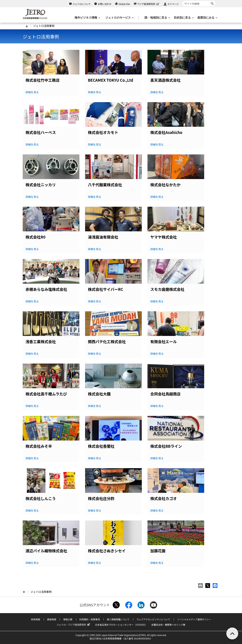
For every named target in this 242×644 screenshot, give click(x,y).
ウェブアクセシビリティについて (153, 619)
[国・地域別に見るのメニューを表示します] (157, 18)
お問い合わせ (105, 4)
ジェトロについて (82, 4)
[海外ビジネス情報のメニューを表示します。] (87, 18)
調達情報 (52, 619)
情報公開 (68, 619)
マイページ (173, 4)
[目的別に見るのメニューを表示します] (183, 18)
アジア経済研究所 (149, 4)
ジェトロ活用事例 (41, 36)
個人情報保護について (118, 619)
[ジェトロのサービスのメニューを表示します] (119, 18)
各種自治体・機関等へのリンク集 (168, 625)
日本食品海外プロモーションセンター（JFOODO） (121, 625)
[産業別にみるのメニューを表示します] (207, 18)
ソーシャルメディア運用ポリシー (194, 619)
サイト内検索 (182, 1)
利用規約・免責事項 (90, 619)
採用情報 (36, 619)
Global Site (124, 4)
